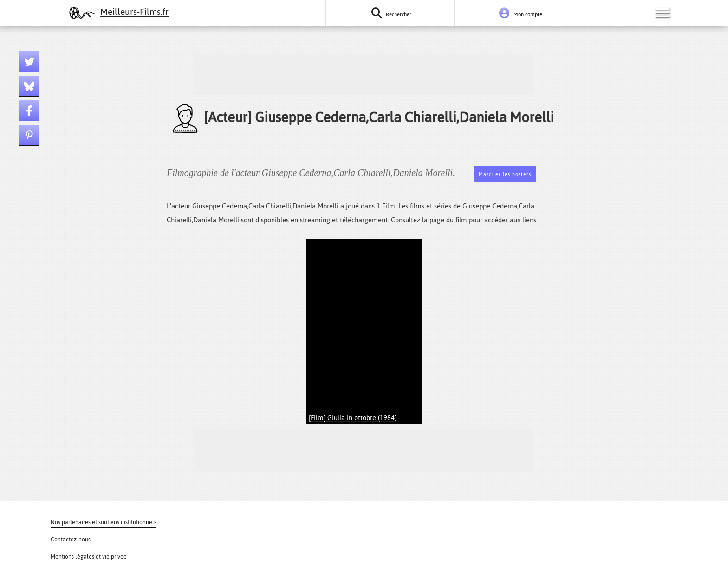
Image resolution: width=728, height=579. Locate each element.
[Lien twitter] (29, 62)
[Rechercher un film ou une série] (390, 13)
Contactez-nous (71, 540)
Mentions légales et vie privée (89, 557)
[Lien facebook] (29, 111)
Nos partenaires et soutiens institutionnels (104, 522)
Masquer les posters (505, 174)
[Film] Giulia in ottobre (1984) (353, 418)
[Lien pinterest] (29, 135)
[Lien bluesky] (29, 86)
